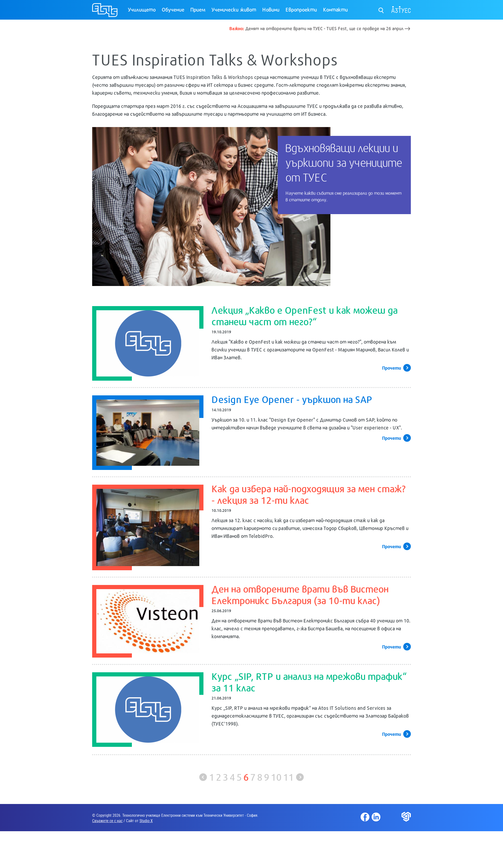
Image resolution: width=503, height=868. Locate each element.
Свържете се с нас (107, 821)
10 (276, 777)
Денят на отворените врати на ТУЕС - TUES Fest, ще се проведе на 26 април (316, 28)
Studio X (146, 821)
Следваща (300, 777)
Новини (271, 9)
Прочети (392, 368)
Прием (198, 9)
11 (289, 777)
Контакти (335, 9)
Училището (142, 9)
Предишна (203, 777)
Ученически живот (234, 9)
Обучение (173, 9)
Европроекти (301, 9)
